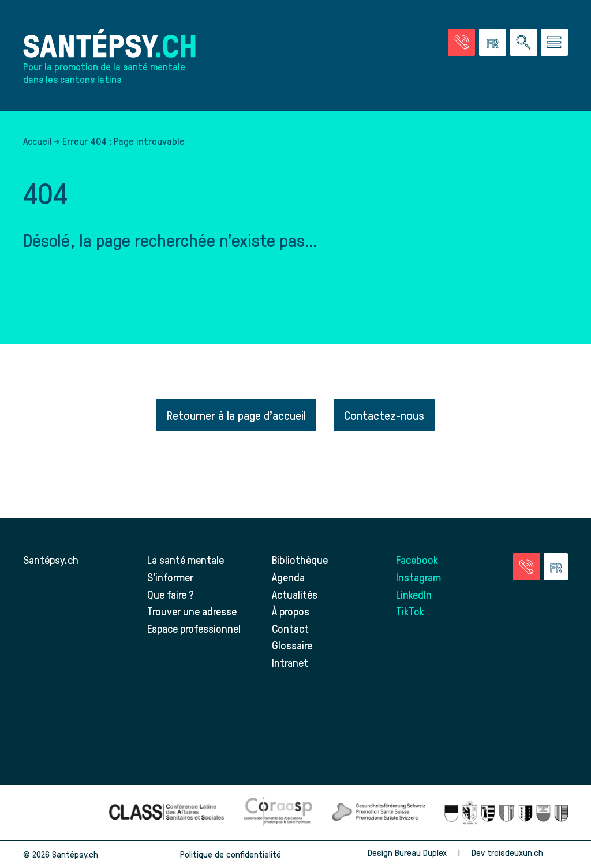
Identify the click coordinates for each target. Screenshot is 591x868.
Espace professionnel (194, 628)
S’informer (170, 577)
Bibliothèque (300, 560)
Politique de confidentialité (231, 854)
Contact (290, 628)
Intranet (290, 662)
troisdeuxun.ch (528, 852)
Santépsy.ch (51, 560)
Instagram (418, 577)
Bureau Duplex (421, 852)
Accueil (38, 141)
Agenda (288, 577)
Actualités (295, 594)
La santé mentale (186, 560)
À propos (291, 611)
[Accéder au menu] (554, 42)
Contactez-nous (384, 415)
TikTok (410, 611)
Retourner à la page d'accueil (236, 415)
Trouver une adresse (192, 611)
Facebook (417, 560)
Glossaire (292, 645)
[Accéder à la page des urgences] (461, 42)
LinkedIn (414, 594)
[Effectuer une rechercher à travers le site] (524, 42)
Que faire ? (171, 594)
